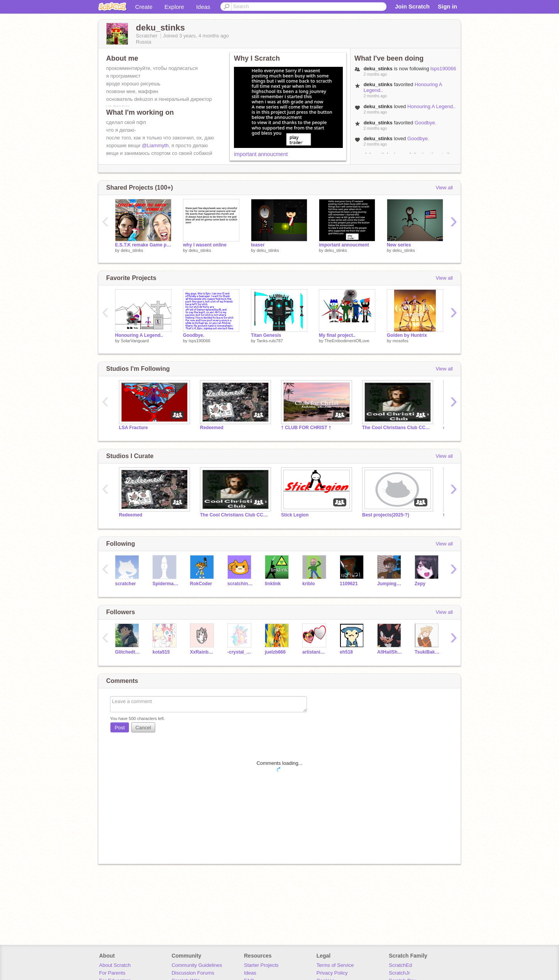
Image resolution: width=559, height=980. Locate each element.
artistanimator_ (315, 652)
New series (399, 245)
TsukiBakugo (428, 652)
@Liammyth (155, 145)
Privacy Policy (332, 973)
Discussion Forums (193, 973)
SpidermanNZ (165, 584)
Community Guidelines (197, 965)
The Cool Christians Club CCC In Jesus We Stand (397, 428)
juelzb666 (275, 652)
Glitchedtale (128, 652)
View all (444, 188)
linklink (273, 584)
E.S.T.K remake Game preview (143, 245)
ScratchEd (400, 965)
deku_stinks (132, 250)
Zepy (420, 584)
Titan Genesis (266, 335)
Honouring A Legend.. (431, 106)
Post (120, 728)
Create (144, 7)
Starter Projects (261, 965)
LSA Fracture (133, 428)
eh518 (346, 652)
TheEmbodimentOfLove (347, 341)
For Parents (112, 973)
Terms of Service (335, 965)
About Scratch (115, 965)
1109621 (349, 584)
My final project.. (337, 335)
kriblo (309, 584)
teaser (258, 245)
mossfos (401, 341)
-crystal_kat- (240, 652)
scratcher (125, 584)
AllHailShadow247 (390, 652)
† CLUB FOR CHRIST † (306, 428)
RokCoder (201, 584)
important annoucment (261, 154)
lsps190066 (443, 69)
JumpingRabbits (390, 584)
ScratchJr (399, 973)
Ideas (203, 7)
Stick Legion (295, 515)
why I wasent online (205, 245)
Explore (174, 7)
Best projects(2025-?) (386, 515)
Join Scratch (412, 6)
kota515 (161, 652)
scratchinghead (240, 584)
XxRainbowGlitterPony (203, 652)
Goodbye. (425, 123)
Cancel (143, 728)
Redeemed (212, 428)
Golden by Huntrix (407, 335)
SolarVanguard (135, 341)
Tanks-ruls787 (269, 341)
